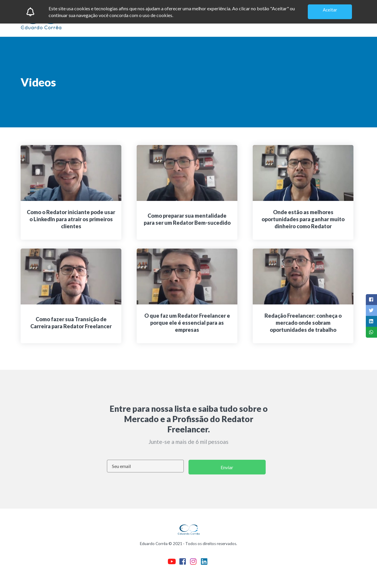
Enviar (227, 467)
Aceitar (330, 10)
